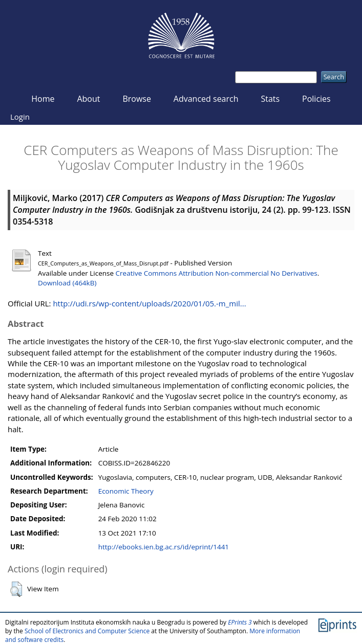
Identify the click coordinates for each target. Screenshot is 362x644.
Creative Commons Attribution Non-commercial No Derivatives (217, 273)
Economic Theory (126, 491)
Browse (137, 99)
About (88, 99)
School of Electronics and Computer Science (87, 631)
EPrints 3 (240, 622)
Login (20, 117)
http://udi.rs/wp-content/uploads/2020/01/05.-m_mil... (149, 303)
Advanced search (206, 99)
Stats (270, 99)
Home (43, 99)
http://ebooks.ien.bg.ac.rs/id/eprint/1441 (164, 547)
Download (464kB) (67, 283)
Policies (316, 99)
